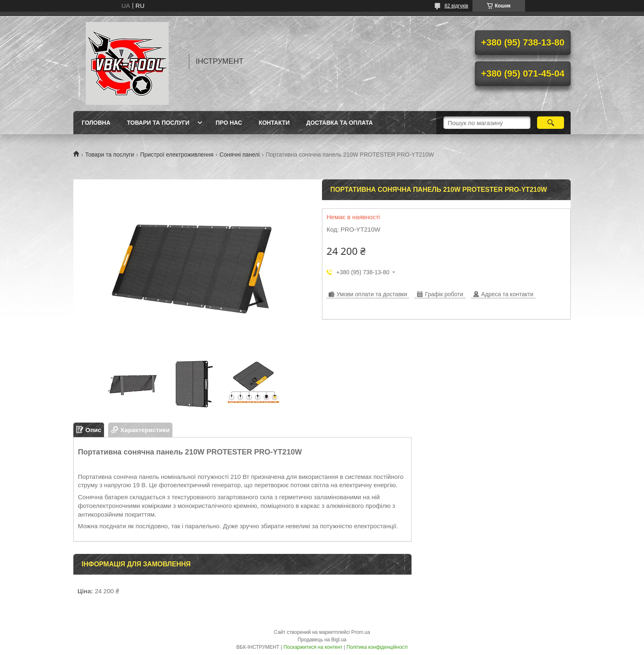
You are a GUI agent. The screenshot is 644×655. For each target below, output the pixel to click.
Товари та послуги (158, 123)
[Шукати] (551, 123)
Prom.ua (361, 632)
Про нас (229, 123)
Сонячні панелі (240, 155)
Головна (96, 123)
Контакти (274, 123)
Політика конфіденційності (377, 647)
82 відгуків (456, 6)
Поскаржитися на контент (313, 647)
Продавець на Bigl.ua (322, 640)
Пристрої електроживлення (177, 155)
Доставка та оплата (340, 123)
